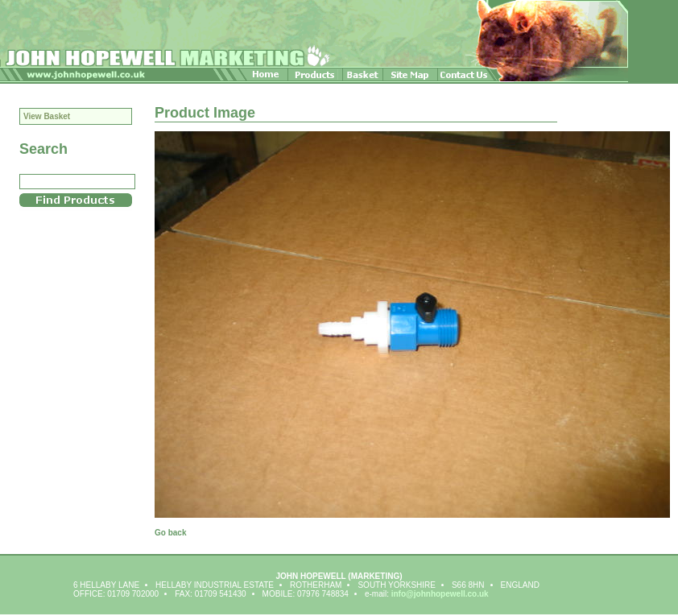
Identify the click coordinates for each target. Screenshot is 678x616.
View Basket (47, 116)
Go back (170, 533)
